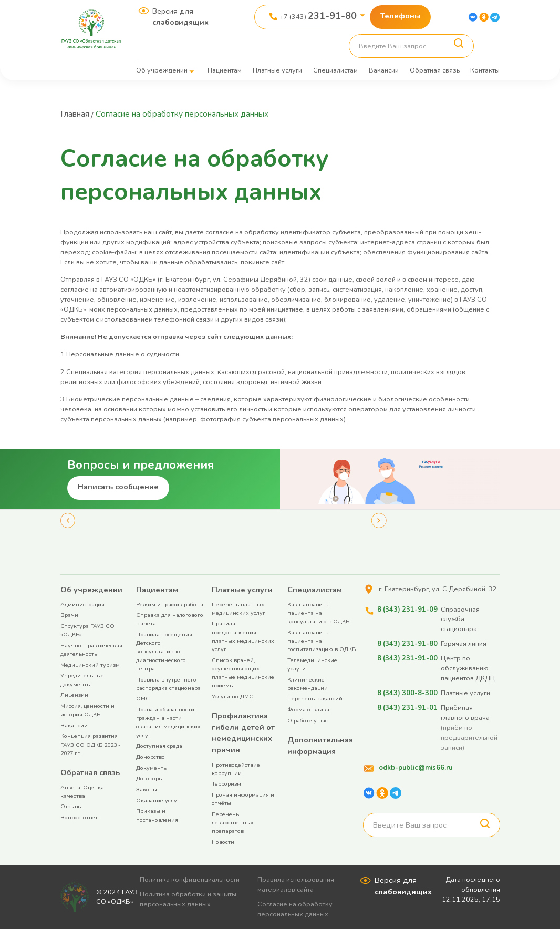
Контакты (485, 70)
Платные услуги (277, 70)
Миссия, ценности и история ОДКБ (87, 710)
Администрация (82, 605)
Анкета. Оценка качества (82, 792)
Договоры (149, 778)
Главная (76, 114)
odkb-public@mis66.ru (415, 767)
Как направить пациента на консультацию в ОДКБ (318, 613)
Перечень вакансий (315, 699)
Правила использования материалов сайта (297, 884)
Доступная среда (159, 746)
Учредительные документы (82, 680)
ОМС (143, 699)
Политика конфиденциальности (191, 879)
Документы (152, 768)
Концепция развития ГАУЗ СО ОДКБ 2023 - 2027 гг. (91, 744)
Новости (223, 842)
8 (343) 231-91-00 (407, 658)
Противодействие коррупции (236, 769)
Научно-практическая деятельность (91, 650)
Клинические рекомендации (308, 684)
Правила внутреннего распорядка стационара (168, 684)
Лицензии (74, 695)
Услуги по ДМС (232, 696)
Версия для (180, 17)
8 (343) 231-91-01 (407, 708)
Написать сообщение (118, 487)
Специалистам (335, 70)
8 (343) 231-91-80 (407, 643)
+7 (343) (318, 16)
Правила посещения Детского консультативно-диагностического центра (164, 652)
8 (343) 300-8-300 (407, 693)
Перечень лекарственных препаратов (233, 823)
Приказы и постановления (157, 815)
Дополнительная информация (320, 746)
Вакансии (384, 70)
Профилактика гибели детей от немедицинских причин (243, 733)
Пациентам (225, 70)
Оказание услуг (158, 801)
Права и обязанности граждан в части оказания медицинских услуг (168, 722)
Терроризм (226, 784)
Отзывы (71, 806)
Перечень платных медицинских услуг (238, 609)
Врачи (69, 615)
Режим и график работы (170, 605)
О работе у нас (308, 721)
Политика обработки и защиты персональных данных (189, 899)
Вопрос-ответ (79, 817)
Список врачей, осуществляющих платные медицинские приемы (243, 673)
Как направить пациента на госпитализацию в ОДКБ (322, 641)
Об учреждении (162, 70)
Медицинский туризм (90, 665)
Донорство (151, 757)
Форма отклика (308, 710)
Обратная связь (435, 70)
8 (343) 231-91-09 (407, 609)
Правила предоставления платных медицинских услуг (243, 636)
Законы (147, 789)
